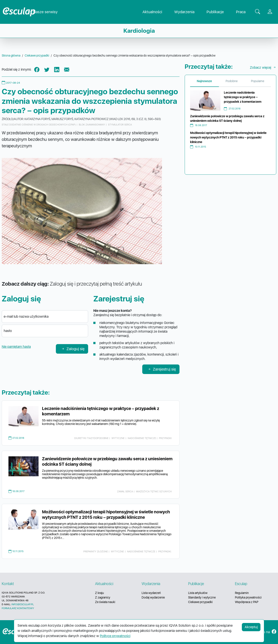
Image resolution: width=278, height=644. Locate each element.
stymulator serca (120, 125)
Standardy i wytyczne (202, 597)
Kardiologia (139, 31)
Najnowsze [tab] (204, 81)
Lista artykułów (198, 593)
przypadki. (165, 551)
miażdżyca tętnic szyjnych (154, 491)
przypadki (165, 438)
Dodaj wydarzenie (153, 597)
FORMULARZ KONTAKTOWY (18, 608)
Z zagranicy (103, 597)
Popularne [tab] (258, 81)
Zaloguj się (73, 349)
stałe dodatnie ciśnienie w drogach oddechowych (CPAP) (39, 125)
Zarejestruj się (162, 369)
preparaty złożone (96, 551)
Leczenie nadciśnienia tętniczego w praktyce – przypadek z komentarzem (243, 97)
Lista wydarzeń (151, 593)
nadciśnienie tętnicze (142, 438)
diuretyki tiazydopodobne (91, 438)
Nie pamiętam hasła (16, 347)
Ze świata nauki (105, 602)
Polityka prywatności (248, 597)
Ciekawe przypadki (200, 602)
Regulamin (242, 593)
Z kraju (99, 593)
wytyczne (118, 438)
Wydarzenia (188, 12)
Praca (244, 12)
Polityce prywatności (115, 636)
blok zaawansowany (92, 125)
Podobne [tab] (232, 81)
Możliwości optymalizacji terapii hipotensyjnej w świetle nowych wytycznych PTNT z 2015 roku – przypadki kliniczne (106, 515)
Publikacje (219, 12)
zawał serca (125, 491)
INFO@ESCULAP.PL (23, 604)
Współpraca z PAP (247, 602)
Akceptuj (251, 627)
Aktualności (156, 12)
